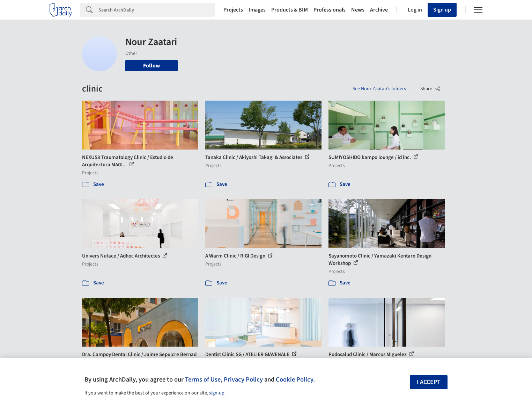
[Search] (157, 10)
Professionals (330, 10)
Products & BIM (290, 10)
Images (257, 10)
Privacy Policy (243, 379)
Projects (233, 10)
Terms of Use (203, 379)
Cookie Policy (294, 379)
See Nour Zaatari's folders (379, 89)
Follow (152, 66)
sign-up (217, 393)
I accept (429, 382)
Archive (379, 10)
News (358, 10)
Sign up (442, 10)
